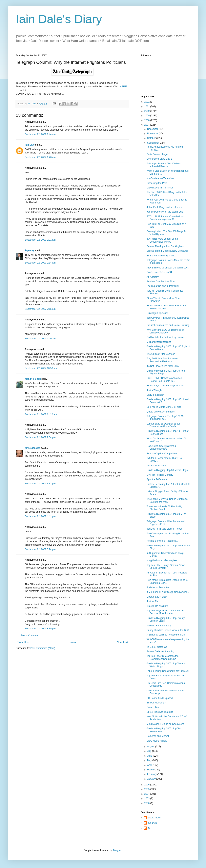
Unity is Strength (155, 395)
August (151, 747)
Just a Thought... (155, 390)
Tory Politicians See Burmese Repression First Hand (162, 360)
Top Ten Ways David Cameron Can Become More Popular (165, 612)
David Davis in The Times (160, 188)
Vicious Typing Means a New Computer (167, 251)
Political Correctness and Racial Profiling (168, 325)
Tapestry (30, 250)
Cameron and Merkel (158, 736)
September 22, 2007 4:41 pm (40, 516)
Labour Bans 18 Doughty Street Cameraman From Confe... (163, 425)
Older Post (122, 642)
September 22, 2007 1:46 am (40, 157)
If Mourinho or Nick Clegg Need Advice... (168, 592)
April (150, 765)
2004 (147, 794)
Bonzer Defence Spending (160, 651)
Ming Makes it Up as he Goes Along (165, 724)
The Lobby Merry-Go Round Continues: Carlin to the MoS (167, 500)
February (152, 774)
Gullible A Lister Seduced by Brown (165, 337)
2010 (147, 111)
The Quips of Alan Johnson (161, 354)
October (152, 138)
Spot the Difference (157, 479)
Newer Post (23, 642)
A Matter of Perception (158, 587)
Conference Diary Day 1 (159, 159)
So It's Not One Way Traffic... (162, 256)
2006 (147, 785)
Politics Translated (156, 466)
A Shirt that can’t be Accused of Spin (166, 635)
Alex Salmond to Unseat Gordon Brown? (168, 268)
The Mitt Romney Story (159, 626)
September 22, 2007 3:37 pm (40, 484)
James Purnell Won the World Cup (165, 212)
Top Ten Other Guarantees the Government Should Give (163, 657)
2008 (147, 120)
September (153, 143)
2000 (147, 803)
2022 (147, 102)
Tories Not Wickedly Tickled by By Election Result (164, 508)
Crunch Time (153, 707)
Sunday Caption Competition (162, 454)
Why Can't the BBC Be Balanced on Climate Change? (165, 331)
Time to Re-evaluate (157, 606)
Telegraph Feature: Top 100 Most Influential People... (164, 165)
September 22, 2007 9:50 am (40, 339)
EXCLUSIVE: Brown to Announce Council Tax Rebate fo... (164, 379)
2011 (147, 106)
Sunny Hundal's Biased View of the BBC (168, 630)
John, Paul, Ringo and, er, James (164, 207)
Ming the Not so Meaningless (162, 560)
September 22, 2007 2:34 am (40, 263)
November (153, 134)
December (153, 129)
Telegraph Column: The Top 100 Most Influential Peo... (166, 418)
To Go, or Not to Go (157, 647)
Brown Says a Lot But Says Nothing (165, 386)
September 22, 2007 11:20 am (41, 414)
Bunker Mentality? (156, 703)
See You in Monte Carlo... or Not (164, 407)
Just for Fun (153, 601)
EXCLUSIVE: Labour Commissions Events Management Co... (165, 218)
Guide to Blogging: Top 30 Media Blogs (167, 470)
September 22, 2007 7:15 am (40, 309)
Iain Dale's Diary (59, 19)
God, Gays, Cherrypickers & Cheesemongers (161, 447)
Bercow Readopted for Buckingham (165, 246)
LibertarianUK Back (157, 597)
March (151, 770)
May (150, 760)
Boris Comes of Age (157, 154)
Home (73, 642)
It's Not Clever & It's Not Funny (163, 366)
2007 (147, 125)
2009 (147, 116)
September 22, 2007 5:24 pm (40, 549)
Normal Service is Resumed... (162, 541)
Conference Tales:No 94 (159, 272)
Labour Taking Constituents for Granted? (168, 671)
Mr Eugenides (33, 448)
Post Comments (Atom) (43, 648)
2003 (147, 798)
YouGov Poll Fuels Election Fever (164, 529)
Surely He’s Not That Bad (160, 712)
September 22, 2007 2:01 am (40, 240)
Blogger (117, 850)
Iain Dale (30, 145)
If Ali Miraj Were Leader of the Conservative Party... (162, 240)
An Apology (153, 277)
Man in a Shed (33, 379)
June (150, 756)
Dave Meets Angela (157, 741)
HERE (123, 86)
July (150, 751)
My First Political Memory (160, 475)
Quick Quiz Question (157, 313)
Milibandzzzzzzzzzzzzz (159, 342)
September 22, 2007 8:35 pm (40, 629)
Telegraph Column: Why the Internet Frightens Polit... (166, 523)
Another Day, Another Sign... (162, 281)
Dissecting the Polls (157, 183)
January (152, 779)
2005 (147, 789)
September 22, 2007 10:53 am (41, 368)
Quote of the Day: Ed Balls (161, 412)
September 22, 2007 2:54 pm (40, 437)
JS (149, 828)
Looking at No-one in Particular (163, 286)
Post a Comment (30, 635)
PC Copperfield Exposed (160, 698)
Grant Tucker (154, 818)
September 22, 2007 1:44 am (40, 134)
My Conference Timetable (160, 178)
